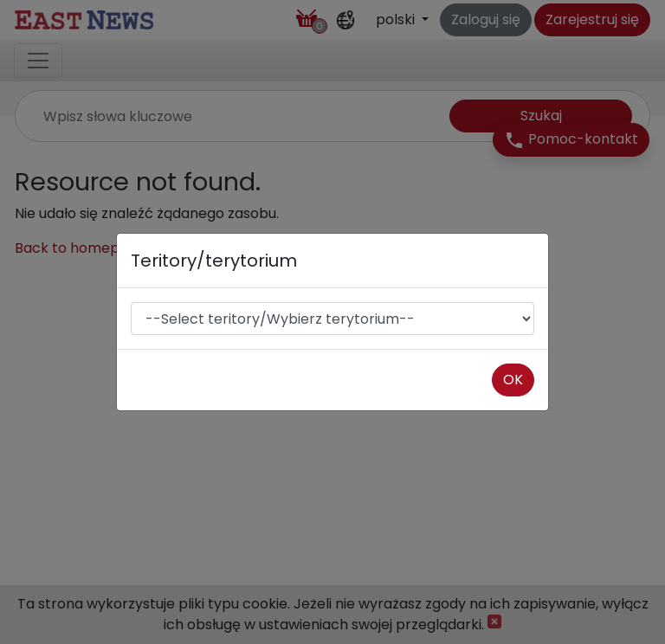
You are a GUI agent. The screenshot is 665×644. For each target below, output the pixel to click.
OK (513, 380)
